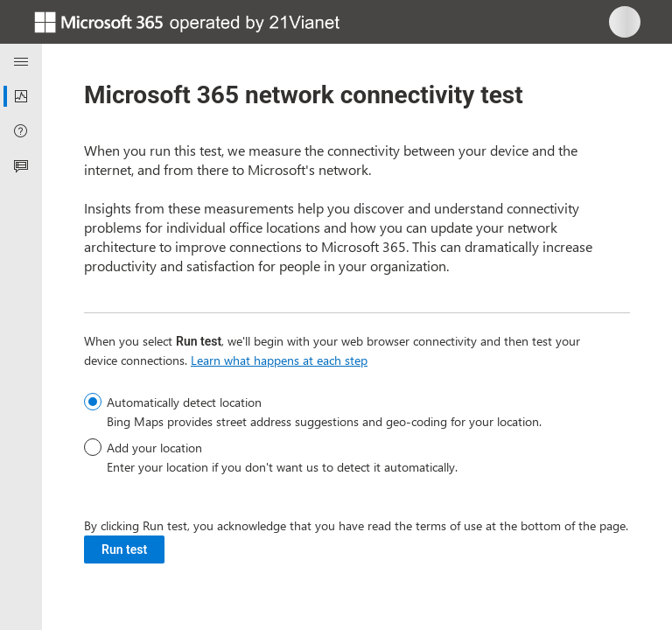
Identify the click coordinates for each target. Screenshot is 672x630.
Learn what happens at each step (279, 360)
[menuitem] (21, 96)
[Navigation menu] (21, 61)
